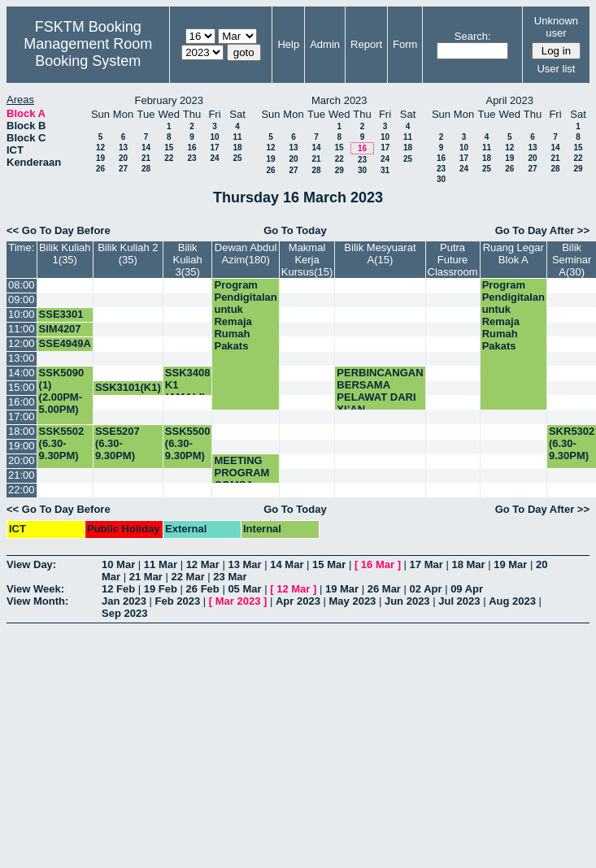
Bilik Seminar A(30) (572, 260)
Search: (473, 36)
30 (362, 170)
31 (385, 170)
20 (123, 158)
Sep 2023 (124, 613)
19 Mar (510, 564)
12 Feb (118, 589)
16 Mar (378, 564)
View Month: (37, 601)
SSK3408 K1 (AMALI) (188, 385)
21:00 (22, 475)
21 (146, 158)
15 (169, 148)
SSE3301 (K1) (61, 320)
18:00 (22, 431)
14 (146, 148)
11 (237, 137)
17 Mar (426, 564)
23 (191, 158)
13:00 (22, 358)
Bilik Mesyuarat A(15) (380, 254)
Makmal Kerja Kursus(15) (307, 260)
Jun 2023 (407, 601)
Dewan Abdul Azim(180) (246, 254)
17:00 (22, 417)
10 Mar (118, 564)
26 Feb (203, 589)
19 (100, 158)
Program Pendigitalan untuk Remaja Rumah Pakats (245, 315)
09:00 (22, 299)
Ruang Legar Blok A (513, 254)
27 (123, 169)
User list (556, 69)
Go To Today (295, 230)
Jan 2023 (124, 601)
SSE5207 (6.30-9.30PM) (117, 443)
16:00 (22, 402)
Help (288, 44)
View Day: (31, 564)
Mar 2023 (238, 601)
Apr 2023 (298, 601)
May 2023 (353, 601)
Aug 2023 (512, 601)
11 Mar (161, 564)
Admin (325, 44)
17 (214, 148)
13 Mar (244, 564)
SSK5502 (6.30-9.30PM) (62, 443)
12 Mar (203, 564)
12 (100, 148)
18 (237, 148)
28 (146, 169)
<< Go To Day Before (59, 230)
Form (405, 44)
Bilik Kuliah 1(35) (65, 254)
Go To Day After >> (542, 230)
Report (366, 44)
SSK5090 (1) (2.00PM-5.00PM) (62, 391)
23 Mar (230, 577)
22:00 (22, 490)
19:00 (22, 446)
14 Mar (287, 564)
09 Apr (467, 589)
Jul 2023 (459, 601)
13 (123, 148)
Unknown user (556, 27)
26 (100, 169)
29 (339, 170)
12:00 (22, 343)
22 (169, 158)
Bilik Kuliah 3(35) (188, 260)
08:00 (22, 285)
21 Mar (146, 577)
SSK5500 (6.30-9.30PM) (188, 443)
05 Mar (244, 589)
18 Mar (468, 564)
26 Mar (384, 589)
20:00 (22, 460)
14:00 (22, 373)
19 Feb (161, 589)
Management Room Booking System (88, 52)
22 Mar (188, 577)
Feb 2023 (178, 601)
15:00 (22, 387)
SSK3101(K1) (128, 387)
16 (191, 148)
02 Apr (426, 589)
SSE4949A (65, 343)
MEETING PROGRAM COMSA (241, 473)
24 (214, 158)
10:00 (22, 314)
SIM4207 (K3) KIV (60, 335)
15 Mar (329, 564)
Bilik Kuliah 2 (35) (128, 254)
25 (237, 158)
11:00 (22, 329)
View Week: (35, 589)
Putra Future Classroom (453, 260)
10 (214, 137)
